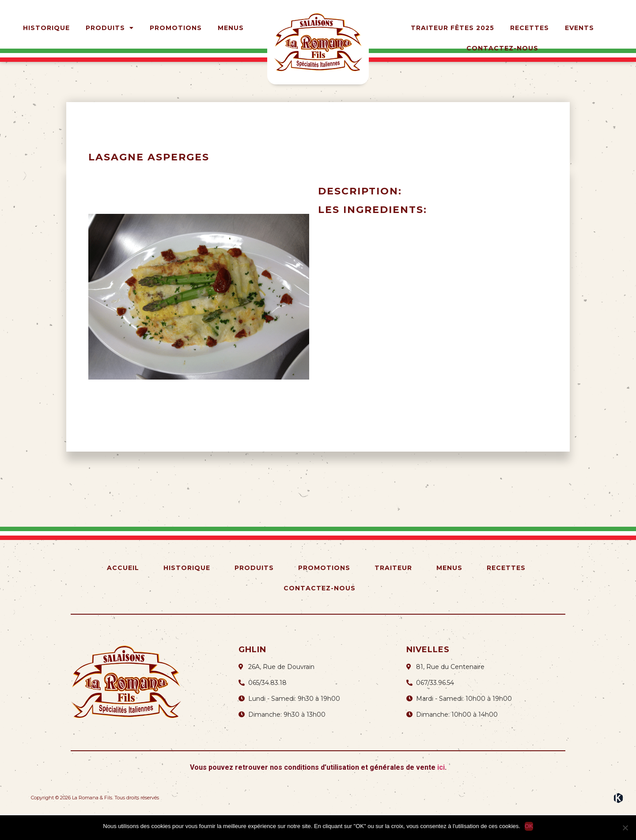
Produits (110, 28)
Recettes (530, 28)
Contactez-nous (502, 48)
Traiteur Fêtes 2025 (452, 28)
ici (441, 793)
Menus (231, 28)
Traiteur (393, 594)
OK (529, 826)
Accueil (123, 594)
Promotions (176, 28)
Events (579, 28)
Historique (46, 28)
